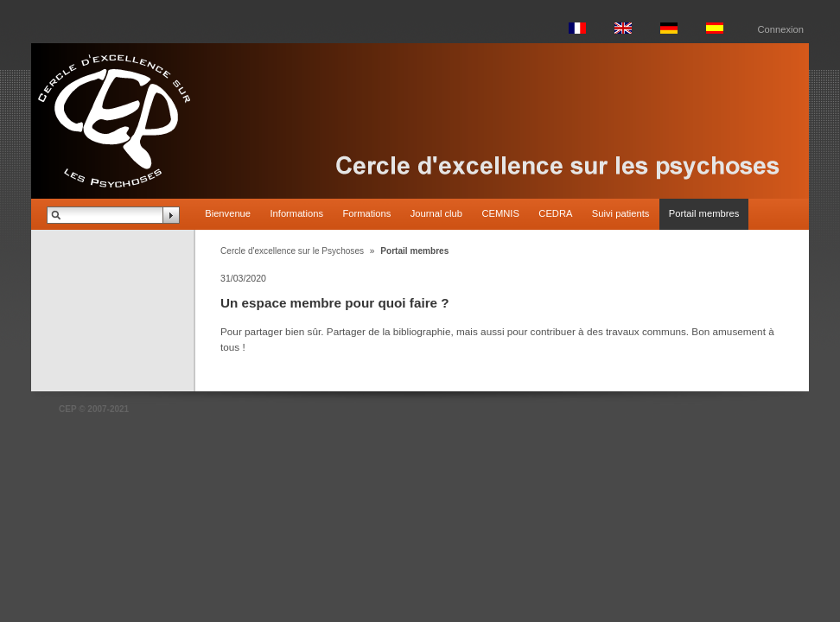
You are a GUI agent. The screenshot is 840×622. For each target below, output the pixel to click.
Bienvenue (228, 213)
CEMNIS (500, 213)
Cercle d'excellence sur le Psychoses (292, 251)
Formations (366, 213)
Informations (296, 213)
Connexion (781, 29)
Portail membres (704, 213)
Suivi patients (621, 213)
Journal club (436, 213)
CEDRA (555, 213)
